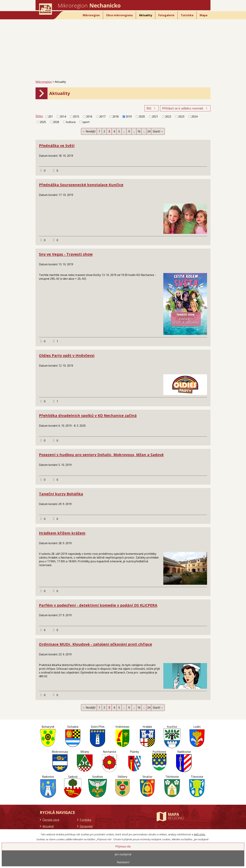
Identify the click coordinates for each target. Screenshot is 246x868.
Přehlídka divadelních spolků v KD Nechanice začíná (88, 415)
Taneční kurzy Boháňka (61, 494)
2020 (142, 116)
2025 (43, 122)
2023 (181, 116)
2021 (155, 116)
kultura (71, 122)
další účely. (200, 834)
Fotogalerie (166, 15)
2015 (76, 116)
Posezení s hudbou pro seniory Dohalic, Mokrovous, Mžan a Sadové (101, 455)
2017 (102, 116)
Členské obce (51, 820)
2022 (168, 116)
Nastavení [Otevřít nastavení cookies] (123, 862)
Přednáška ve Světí (57, 145)
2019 (129, 116)
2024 (194, 116)
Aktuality (146, 15)
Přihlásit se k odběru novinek (185, 108)
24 (149, 131)
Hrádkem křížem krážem (62, 533)
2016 (89, 116)
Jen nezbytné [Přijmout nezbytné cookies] (123, 854)
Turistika (187, 15)
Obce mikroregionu (119, 15)
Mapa (204, 15)
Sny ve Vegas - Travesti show (66, 254)
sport (86, 122)
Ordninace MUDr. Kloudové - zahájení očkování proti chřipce (95, 644)
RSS (152, 108)
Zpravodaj (86, 826)
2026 (56, 122)
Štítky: (39, 116)
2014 (63, 116)
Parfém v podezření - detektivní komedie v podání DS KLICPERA (98, 605)
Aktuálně (48, 826)
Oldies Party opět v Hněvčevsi (67, 355)
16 (139, 131)
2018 (115, 116)
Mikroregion (91, 15)
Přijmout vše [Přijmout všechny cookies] (123, 847)
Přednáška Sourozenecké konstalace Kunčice (81, 185)
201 (50, 116)
